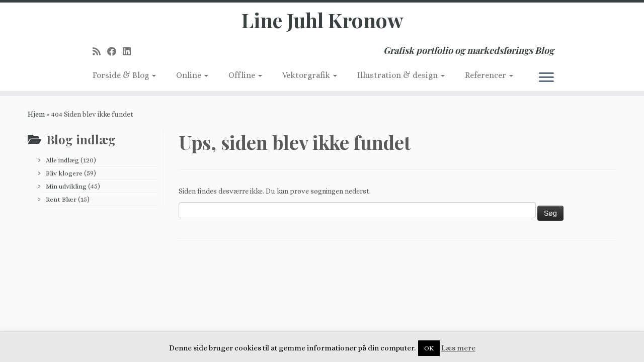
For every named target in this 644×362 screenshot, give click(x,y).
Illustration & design (401, 75)
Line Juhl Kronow (322, 20)
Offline (245, 75)
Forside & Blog (124, 75)
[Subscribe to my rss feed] (100, 52)
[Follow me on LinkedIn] (130, 52)
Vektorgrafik (310, 75)
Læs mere (458, 348)
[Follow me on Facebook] (115, 52)
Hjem (36, 114)
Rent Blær (61, 199)
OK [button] (429, 348)
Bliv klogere (64, 173)
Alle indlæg (62, 160)
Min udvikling (66, 186)
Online (192, 75)
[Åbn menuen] (546, 78)
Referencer (489, 75)
